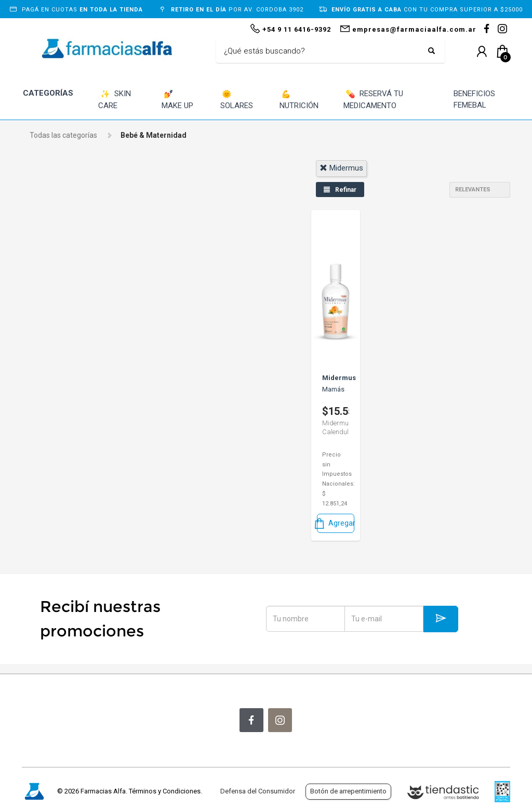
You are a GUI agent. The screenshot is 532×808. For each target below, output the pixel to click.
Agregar (336, 523)
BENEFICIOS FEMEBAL (474, 100)
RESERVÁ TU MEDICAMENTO (373, 100)
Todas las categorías (63, 135)
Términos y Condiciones (165, 791)
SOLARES (237, 100)
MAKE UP (177, 100)
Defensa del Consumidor (258, 791)
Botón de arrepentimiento (348, 791)
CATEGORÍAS (48, 93)
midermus (341, 168)
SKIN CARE (115, 100)
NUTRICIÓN (299, 100)
